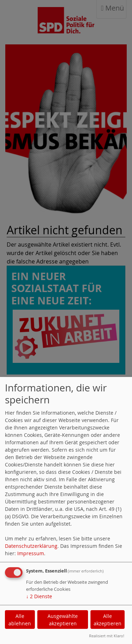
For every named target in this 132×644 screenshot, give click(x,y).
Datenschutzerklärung (31, 546)
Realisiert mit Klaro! (107, 636)
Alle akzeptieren (108, 620)
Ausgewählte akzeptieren (63, 620)
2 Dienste (39, 596)
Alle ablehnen (20, 620)
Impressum (31, 553)
